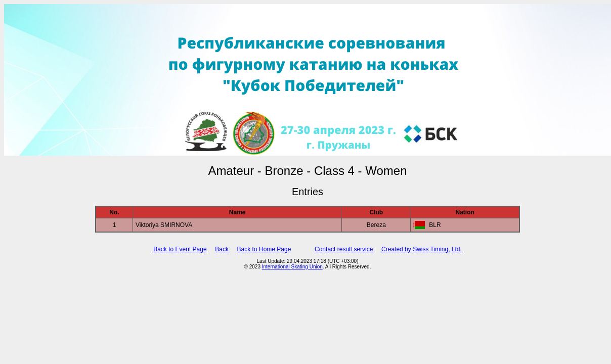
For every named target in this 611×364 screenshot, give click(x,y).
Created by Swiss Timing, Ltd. (422, 249)
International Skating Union (292, 267)
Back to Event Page (180, 249)
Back (222, 249)
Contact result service (344, 249)
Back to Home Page (264, 249)
